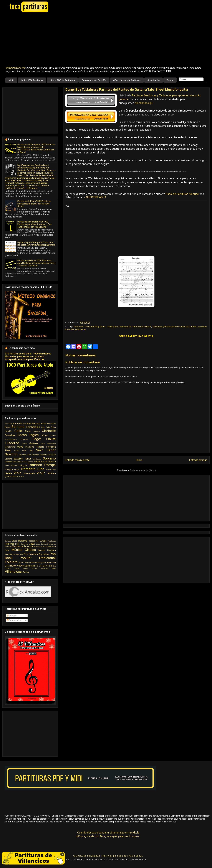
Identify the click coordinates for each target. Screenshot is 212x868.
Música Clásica (24, 550)
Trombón (35, 465)
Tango (25, 569)
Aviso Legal (136, 856)
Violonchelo (29, 473)
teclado (21, 477)
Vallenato (45, 569)
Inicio (11, 80)
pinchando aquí (144, 103)
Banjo (8, 427)
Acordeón (9, 424)
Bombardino (33, 427)
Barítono (18, 427)
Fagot (37, 439)
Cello (18, 431)
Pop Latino (44, 554)
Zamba (26, 572)
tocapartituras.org (15, 68)
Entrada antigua (198, 460)
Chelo (28, 431)
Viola (17, 473)
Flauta (51, 439)
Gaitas (25, 444)
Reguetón (43, 563)
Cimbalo (36, 431)
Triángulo (23, 465)
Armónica (18, 423)
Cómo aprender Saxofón (94, 80)
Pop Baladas (31, 554)
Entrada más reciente (77, 460)
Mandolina (52, 444)
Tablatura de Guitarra (25, 462)
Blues (15, 541)
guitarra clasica (11, 476)
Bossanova (34, 541)
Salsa (27, 566)
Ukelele (8, 473)
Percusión (51, 447)
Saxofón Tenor (22, 459)
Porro (22, 562)
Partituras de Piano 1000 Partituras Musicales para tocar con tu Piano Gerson (34, 204)
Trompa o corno (12, 469)
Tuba (40, 469)
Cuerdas (24, 439)
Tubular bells (51, 470)
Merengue (38, 547)
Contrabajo (10, 435)
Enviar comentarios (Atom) (143, 470)
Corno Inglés (28, 435)
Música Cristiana (47, 550)
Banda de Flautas (48, 424)
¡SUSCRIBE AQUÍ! (96, 197)
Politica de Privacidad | (87, 856)
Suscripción (154, 80)
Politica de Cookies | (115, 856)
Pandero (40, 447)
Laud (43, 444)
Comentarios (14, 620)
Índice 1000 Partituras (32, 80)
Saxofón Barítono (40, 455)
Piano (8, 450)
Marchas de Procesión (23, 546)
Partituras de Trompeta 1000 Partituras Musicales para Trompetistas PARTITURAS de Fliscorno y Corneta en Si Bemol (36, 148)
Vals (54, 568)
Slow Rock (48, 566)
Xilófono (52, 473)
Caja (43, 427)
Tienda (170, 80)
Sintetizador (37, 459)
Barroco (8, 541)
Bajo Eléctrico (34, 423)
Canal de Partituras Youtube (182, 194)
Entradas (12, 616)
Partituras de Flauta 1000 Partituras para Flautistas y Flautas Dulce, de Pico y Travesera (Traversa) (36, 263)
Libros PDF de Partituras (62, 80)
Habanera (24, 544)
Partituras (79, 327)
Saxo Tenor (46, 450)
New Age (19, 554)
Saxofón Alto (25, 455)
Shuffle (40, 566)
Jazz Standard (42, 544)
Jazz (32, 544)
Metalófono (10, 447)
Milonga (46, 547)
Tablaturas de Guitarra (45, 462)
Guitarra (34, 443)
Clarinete (49, 431)
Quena (17, 451)
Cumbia (43, 541)
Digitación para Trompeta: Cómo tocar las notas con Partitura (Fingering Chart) (36, 244)
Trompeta (28, 469)
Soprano (49, 458)
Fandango (52, 541)
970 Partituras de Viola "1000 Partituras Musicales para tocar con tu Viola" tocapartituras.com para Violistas (28, 357)
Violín (41, 473)
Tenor (7, 465)
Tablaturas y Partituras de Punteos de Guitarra (129, 327)
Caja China (51, 427)
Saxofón (11, 454)
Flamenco (10, 544)
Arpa (25, 424)
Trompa (50, 465)
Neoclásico (10, 554)
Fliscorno (12, 443)
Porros (27, 563)
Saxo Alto (28, 451)
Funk (17, 544)
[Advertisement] (61, 40)
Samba (33, 566)
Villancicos (13, 572)
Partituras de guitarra (95, 327)
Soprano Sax (10, 462)
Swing (17, 569)
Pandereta (30, 447)
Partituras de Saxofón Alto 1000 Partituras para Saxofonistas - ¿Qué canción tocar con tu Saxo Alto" (35, 224)
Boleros (23, 541)
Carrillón (8, 431)
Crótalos (45, 435)
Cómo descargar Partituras (127, 80)
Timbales (14, 465)
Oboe (20, 447)
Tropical (34, 569)
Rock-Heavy (17, 566)
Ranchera (34, 562)
